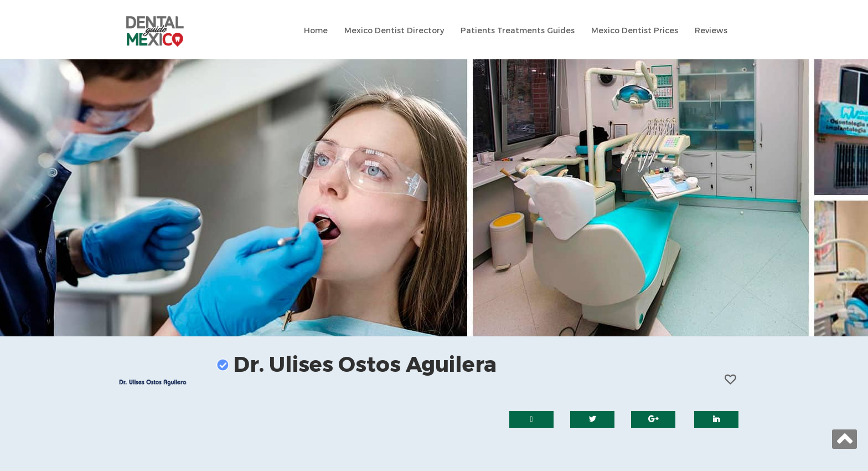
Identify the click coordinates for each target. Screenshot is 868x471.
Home (316, 31)
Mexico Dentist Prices (635, 31)
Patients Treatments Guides (518, 31)
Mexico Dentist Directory (394, 31)
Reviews (711, 31)
